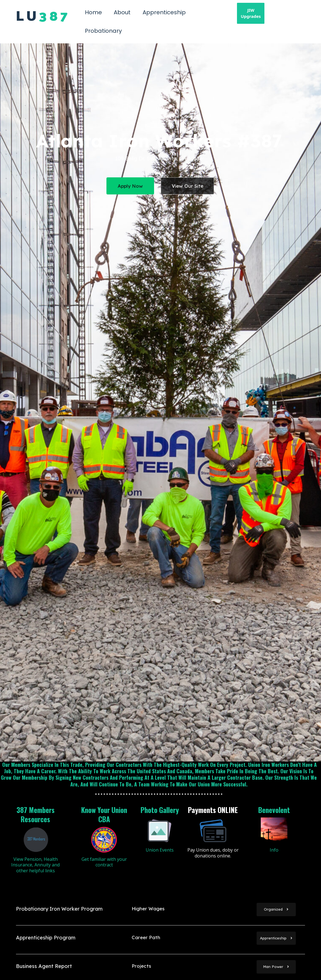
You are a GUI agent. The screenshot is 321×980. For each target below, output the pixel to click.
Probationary (103, 31)
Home (93, 12)
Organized (276, 909)
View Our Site (188, 186)
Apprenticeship (164, 12)
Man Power (276, 967)
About (122, 12)
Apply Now (130, 186)
